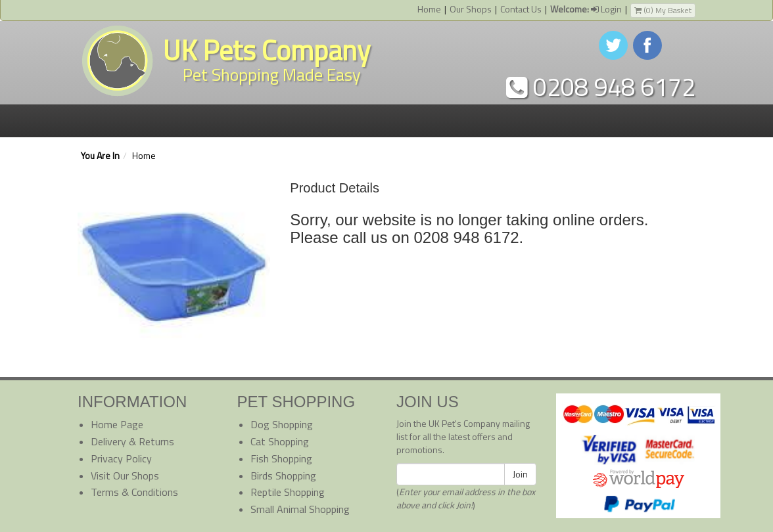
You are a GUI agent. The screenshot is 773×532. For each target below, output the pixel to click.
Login (586, 9)
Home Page (117, 424)
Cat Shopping (280, 441)
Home (429, 9)
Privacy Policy (121, 458)
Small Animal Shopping (300, 509)
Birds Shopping (283, 476)
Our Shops (471, 9)
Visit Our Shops (125, 476)
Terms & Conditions (134, 492)
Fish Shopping (281, 458)
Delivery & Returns (132, 441)
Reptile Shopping (288, 492)
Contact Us (521, 9)
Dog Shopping (282, 424)
